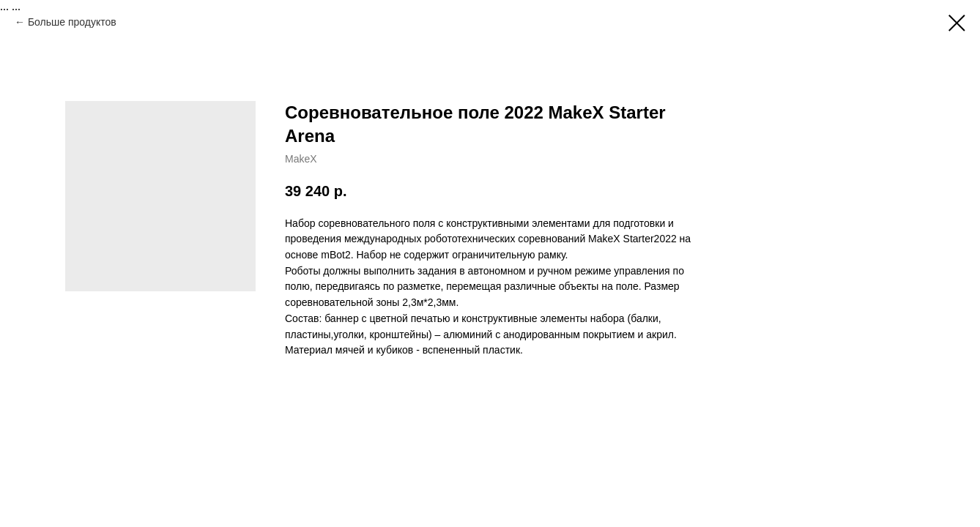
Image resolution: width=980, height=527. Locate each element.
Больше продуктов (72, 22)
